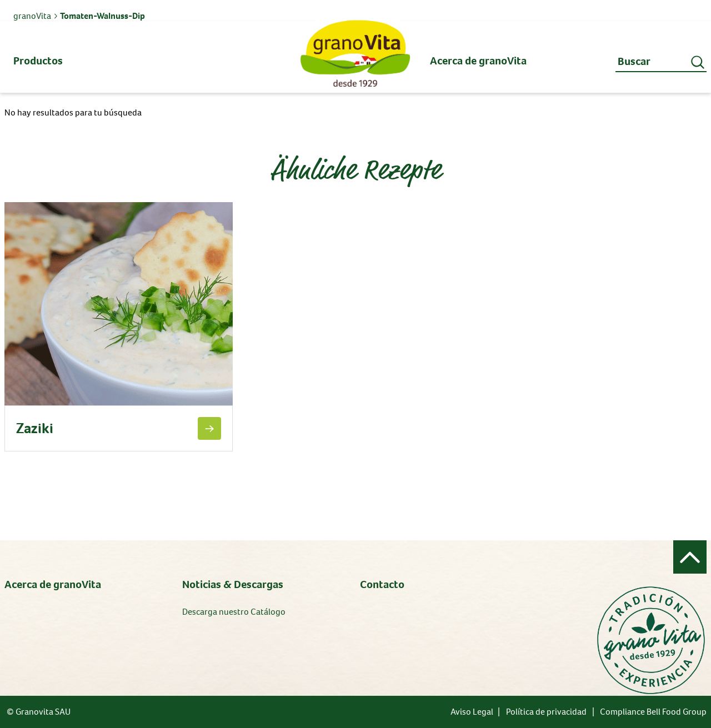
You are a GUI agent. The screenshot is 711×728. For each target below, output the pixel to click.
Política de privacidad (546, 712)
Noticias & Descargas (233, 584)
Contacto (382, 584)
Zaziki (35, 428)
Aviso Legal (472, 712)
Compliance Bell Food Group (653, 712)
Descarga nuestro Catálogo (234, 612)
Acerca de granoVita (53, 584)
